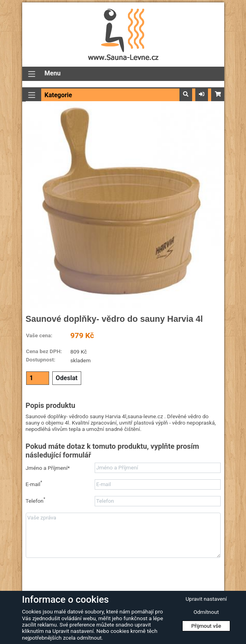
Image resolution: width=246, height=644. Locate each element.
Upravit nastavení (206, 599)
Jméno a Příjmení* (48, 468)
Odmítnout (206, 612)
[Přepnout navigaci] (32, 74)
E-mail (34, 484)
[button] (186, 94)
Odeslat (67, 378)
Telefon (36, 501)
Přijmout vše (206, 626)
